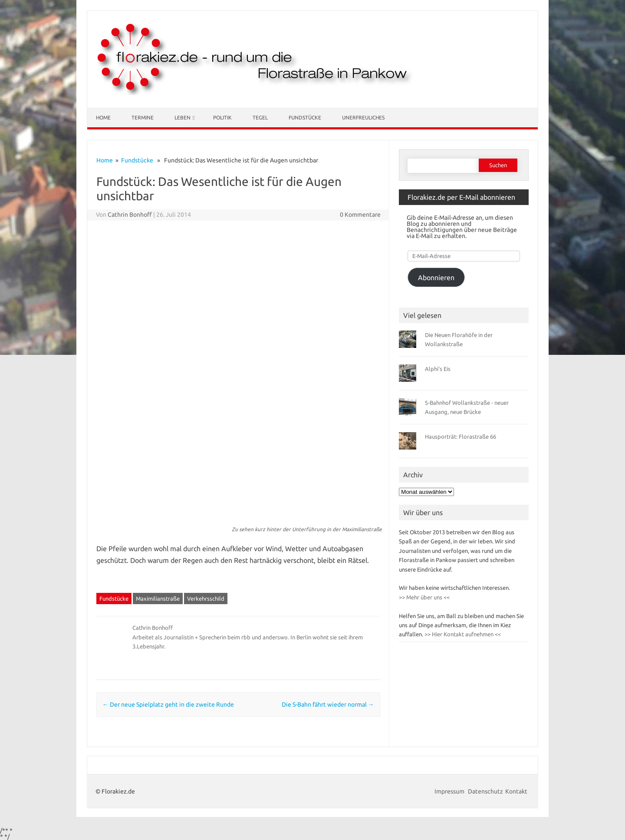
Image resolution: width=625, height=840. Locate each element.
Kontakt (516, 791)
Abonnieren (436, 278)
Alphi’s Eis (438, 369)
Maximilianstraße (158, 599)
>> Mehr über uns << (424, 597)
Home (103, 117)
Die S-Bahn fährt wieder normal (328, 704)
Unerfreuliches (363, 117)
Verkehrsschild (206, 599)
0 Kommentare (360, 215)
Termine (143, 117)
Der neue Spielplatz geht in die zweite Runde (168, 704)
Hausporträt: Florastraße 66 (461, 437)
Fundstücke (305, 117)
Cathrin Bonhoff (130, 215)
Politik (222, 117)
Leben (183, 117)
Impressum (450, 791)
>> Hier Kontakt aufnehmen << (462, 634)
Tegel (260, 117)
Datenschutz (485, 791)
